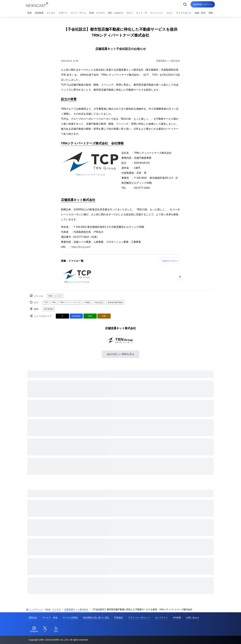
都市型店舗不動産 (115, 302)
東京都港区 (49, 309)
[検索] (185, 4)
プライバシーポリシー (139, 618)
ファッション (157, 13)
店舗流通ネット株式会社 (168, 61)
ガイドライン (161, 618)
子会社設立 (99, 302)
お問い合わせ (193, 618)
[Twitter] (45, 629)
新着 (30, 13)
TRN (54, 302)
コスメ (170, 13)
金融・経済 (200, 13)
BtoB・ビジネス (97, 13)
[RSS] (56, 629)
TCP (46, 302)
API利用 (177, 618)
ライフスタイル (184, 13)
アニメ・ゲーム (78, 13)
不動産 (87, 302)
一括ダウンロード (170, 261)
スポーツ (63, 13)
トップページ (34, 609)
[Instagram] (34, 629)
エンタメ (51, 13)
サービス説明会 (70, 618)
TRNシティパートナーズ (70, 302)
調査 (211, 13)
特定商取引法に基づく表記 (96, 618)
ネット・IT (141, 13)
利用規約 (119, 618)
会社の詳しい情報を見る (120, 354)
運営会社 (33, 618)
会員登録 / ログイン (203, 4)
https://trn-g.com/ (81, 247)
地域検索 (39, 13)
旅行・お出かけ (116, 13)
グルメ (130, 13)
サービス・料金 (50, 618)
